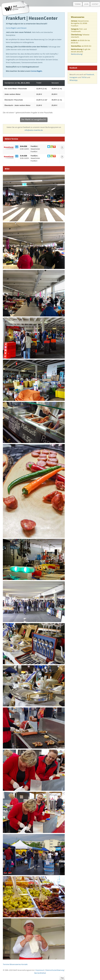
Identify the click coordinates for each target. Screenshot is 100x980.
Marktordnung (77, 54)
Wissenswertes (15, 965)
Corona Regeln (36, 71)
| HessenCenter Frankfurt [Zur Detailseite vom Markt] (35, 149)
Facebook (90, 75)
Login (86, 4)
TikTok (84, 78)
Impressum (40, 970)
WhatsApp (74, 80)
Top (62, 978)
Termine (78, 4)
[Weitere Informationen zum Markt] (62, 147)
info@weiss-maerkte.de (34, 130)
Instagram (74, 78)
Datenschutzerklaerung (55, 970)
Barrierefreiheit (40, 973)
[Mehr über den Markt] (9, 147)
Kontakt (95, 4)
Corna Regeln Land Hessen (16, 28)
